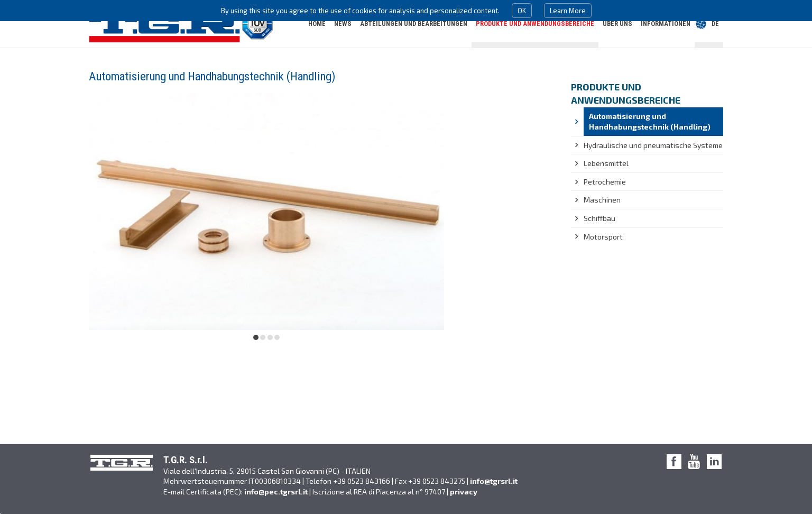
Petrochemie (605, 182)
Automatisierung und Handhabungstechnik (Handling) (650, 121)
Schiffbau (599, 218)
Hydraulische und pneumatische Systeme (653, 145)
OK (522, 11)
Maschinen (602, 200)
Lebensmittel (606, 163)
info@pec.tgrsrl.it (276, 492)
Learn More (568, 11)
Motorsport (603, 237)
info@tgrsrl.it (494, 481)
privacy (464, 492)
